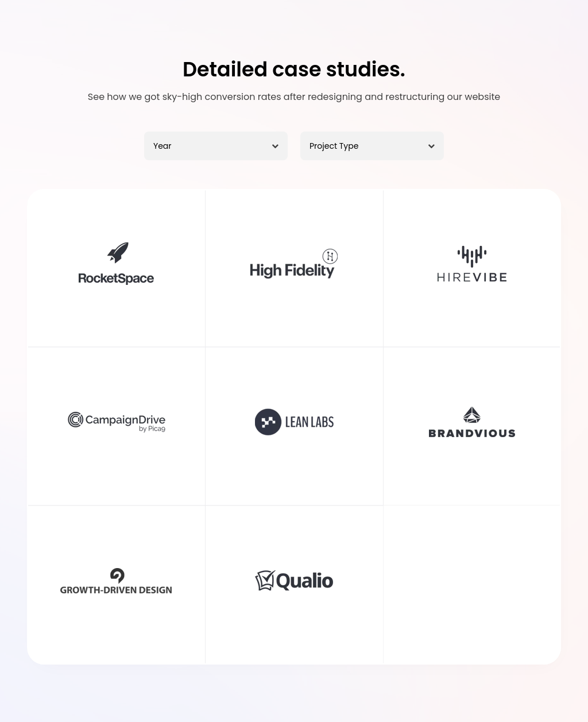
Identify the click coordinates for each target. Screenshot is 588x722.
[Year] (216, 146)
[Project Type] (372, 146)
